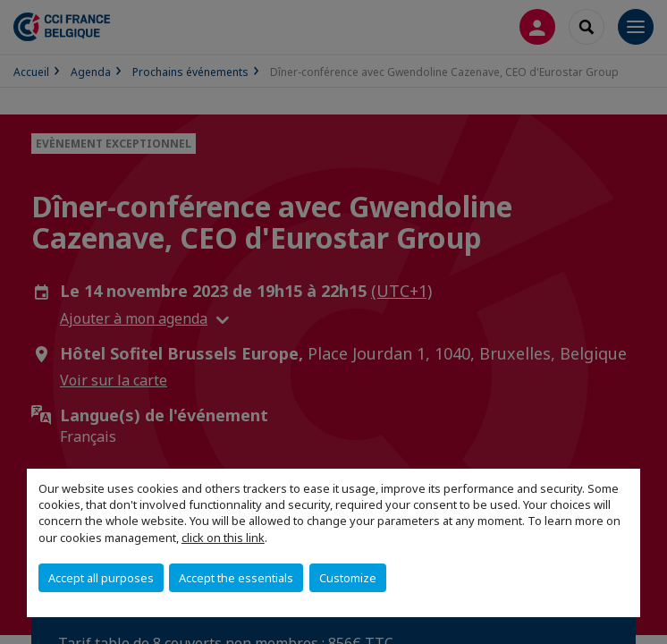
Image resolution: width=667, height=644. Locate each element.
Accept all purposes (101, 578)
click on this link (223, 538)
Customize (348, 578)
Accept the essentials (236, 578)
